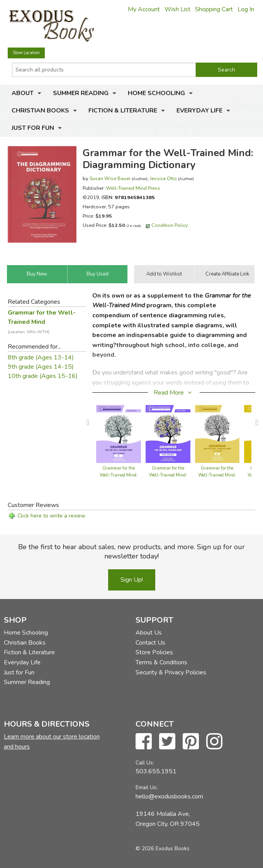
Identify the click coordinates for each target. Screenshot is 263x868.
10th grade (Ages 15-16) (43, 376)
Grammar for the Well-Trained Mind (42, 322)
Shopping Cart (214, 9)
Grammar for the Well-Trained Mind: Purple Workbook (168, 475)
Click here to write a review (51, 516)
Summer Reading (81, 93)
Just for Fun (33, 128)
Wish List (177, 9)
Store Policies (154, 652)
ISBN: (128, 197)
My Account (144, 9)
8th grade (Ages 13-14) (41, 357)
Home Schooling (156, 93)
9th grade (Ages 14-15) (41, 367)
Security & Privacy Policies (171, 672)
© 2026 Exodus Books (163, 848)
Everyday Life (199, 111)
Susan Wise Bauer (110, 178)
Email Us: (147, 787)
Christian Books (40, 111)
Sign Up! (132, 580)
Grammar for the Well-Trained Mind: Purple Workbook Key (118, 475)
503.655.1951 (156, 771)
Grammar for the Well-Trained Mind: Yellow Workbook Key (217, 475)
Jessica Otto (163, 178)
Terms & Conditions (161, 662)
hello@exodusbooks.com (169, 797)
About (23, 93)
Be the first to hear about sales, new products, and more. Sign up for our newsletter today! (131, 551)
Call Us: (145, 763)
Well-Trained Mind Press (133, 188)
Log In (246, 9)
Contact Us (150, 643)
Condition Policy (170, 225)
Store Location (26, 53)
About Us (149, 633)
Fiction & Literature (123, 111)
